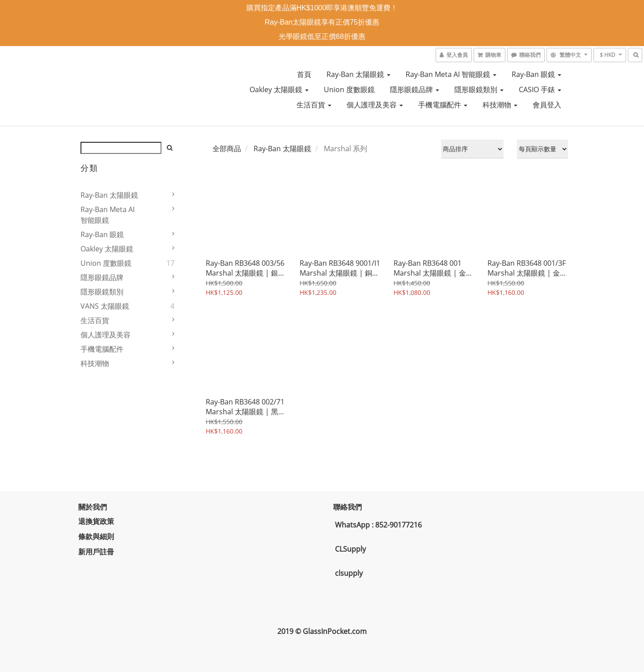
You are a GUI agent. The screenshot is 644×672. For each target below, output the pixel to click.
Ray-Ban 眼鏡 (536, 74)
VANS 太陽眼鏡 (105, 306)
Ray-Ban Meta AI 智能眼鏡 (451, 74)
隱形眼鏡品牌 (415, 89)
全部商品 (227, 149)
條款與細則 (98, 536)
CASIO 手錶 (540, 89)
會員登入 (547, 105)
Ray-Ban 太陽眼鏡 (358, 74)
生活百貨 (314, 105)
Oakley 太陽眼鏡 (279, 89)
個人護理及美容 (375, 105)
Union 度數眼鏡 (349, 89)
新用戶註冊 (98, 552)
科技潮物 (500, 105)
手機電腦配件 (443, 105)
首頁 (304, 74)
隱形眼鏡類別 (479, 89)
